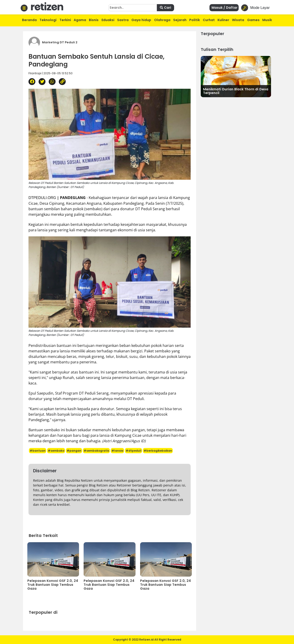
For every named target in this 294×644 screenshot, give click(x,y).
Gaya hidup (141, 20)
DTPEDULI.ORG (42, 198)
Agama (80, 20)
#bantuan (38, 451)
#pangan (74, 451)
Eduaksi (108, 20)
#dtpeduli (133, 451)
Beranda (29, 20)
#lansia (117, 451)
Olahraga (162, 20)
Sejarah (180, 20)
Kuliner (223, 20)
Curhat (209, 20)
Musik (267, 20)
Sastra (123, 20)
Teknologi (48, 20)
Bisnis (94, 20)
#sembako (56, 451)
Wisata (238, 20)
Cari (165, 8)
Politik (195, 20)
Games (253, 20)
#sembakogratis (96, 451)
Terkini (65, 20)
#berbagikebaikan (158, 451)
